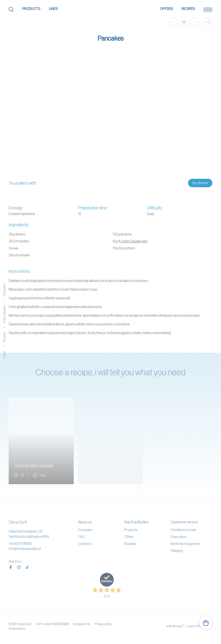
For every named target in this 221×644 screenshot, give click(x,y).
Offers (166, 9)
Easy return (179, 537)
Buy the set (200, 183)
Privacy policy (103, 624)
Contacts (85, 544)
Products (31, 9)
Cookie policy (17, 629)
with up (175, 626)
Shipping (177, 551)
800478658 (23, 543)
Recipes (188, 9)
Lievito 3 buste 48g (134, 241)
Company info (82, 624)
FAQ (81, 537)
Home (4, 355)
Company (85, 530)
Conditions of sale (183, 530)
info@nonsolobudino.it (25, 549)
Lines (53, 9)
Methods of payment (185, 544)
